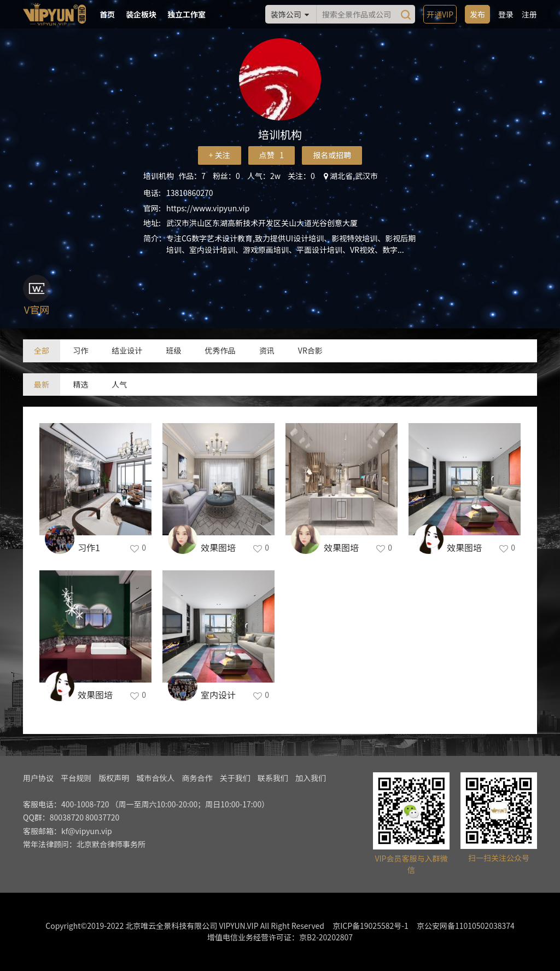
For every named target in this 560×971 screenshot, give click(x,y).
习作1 (89, 547)
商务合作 (197, 778)
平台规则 (76, 778)
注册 (529, 14)
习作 (80, 350)
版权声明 (114, 778)
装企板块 (141, 14)
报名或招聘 (332, 155)
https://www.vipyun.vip (208, 208)
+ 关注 (220, 155)
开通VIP (440, 14)
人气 (119, 384)
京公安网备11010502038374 (466, 926)
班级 (173, 350)
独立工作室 (186, 14)
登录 (506, 14)
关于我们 (235, 778)
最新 (42, 384)
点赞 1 (272, 155)
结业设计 (127, 350)
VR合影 (310, 350)
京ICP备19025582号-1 (371, 926)
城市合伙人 (155, 778)
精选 (80, 384)
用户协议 (38, 778)
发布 (477, 14)
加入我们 (311, 778)
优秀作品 (220, 350)
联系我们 (273, 778)
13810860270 (189, 193)
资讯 (267, 350)
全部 (42, 350)
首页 (107, 14)
